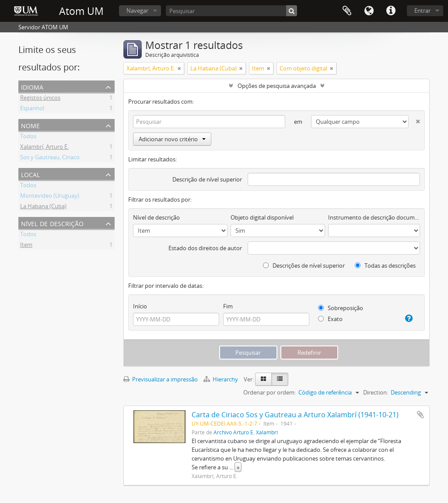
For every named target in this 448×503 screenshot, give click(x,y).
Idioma (369, 11)
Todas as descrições (385, 265)
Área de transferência (347, 11)
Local (30, 174)
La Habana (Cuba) (43, 207)
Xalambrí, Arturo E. (44, 148)
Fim (228, 306)
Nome (30, 125)
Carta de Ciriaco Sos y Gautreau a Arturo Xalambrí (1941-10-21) (295, 415)
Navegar (137, 10)
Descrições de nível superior (304, 265)
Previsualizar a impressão (161, 379)
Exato (330, 319)
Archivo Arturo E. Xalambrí (246, 432)
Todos (28, 137)
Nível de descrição (52, 223)
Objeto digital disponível (262, 217)
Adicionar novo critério (172, 139)
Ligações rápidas (391, 11)
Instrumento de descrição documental (374, 217)
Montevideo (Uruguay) (50, 197)
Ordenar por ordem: (269, 392)
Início (140, 306)
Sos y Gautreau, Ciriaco (50, 158)
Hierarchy (221, 379)
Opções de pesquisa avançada (277, 86)
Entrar (422, 10)
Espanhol (32, 109)
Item (26, 246)
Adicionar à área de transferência (420, 415)
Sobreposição (341, 308)
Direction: (376, 392)
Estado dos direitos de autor (205, 248)
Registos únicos (40, 99)
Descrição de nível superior (207, 179)
